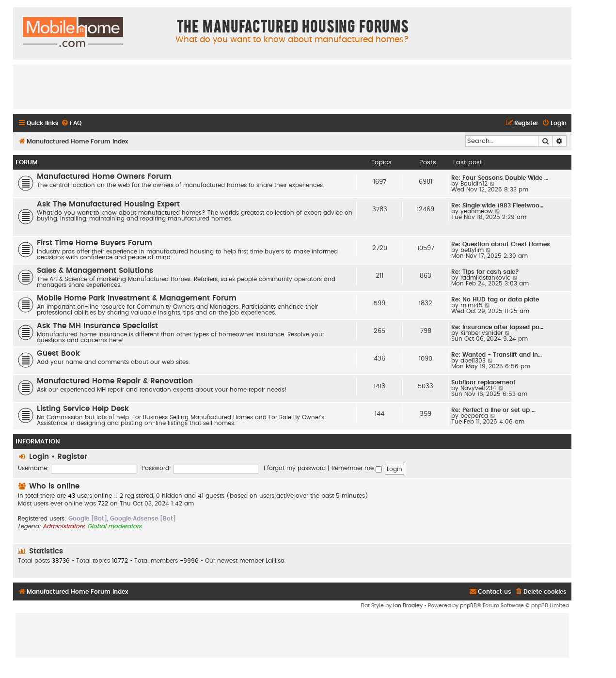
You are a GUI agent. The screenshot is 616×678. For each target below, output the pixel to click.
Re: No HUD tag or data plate (495, 300)
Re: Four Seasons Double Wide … (500, 178)
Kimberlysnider (482, 333)
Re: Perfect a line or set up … (493, 410)
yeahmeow (477, 211)
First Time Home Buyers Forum (95, 243)
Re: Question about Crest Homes (501, 244)
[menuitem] (71, 123)
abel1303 (473, 361)
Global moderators (114, 526)
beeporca (474, 416)
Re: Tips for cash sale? (485, 272)
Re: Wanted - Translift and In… (497, 355)
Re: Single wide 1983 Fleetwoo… (497, 205)
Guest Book (58, 354)
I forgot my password (295, 468)
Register (72, 457)
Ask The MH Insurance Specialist (97, 326)
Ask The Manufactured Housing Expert (108, 204)
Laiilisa (275, 561)
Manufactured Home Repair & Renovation (115, 381)
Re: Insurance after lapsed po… (497, 327)
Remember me (357, 468)
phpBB (468, 606)
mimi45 (472, 305)
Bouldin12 (474, 184)
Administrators (63, 526)
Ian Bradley (408, 606)
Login (39, 457)
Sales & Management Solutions (95, 271)
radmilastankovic (485, 278)
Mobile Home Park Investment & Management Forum (137, 298)
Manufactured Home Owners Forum (104, 177)
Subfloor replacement (483, 382)
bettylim (472, 250)
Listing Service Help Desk (83, 409)
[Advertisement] (292, 86)
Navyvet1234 (478, 388)
